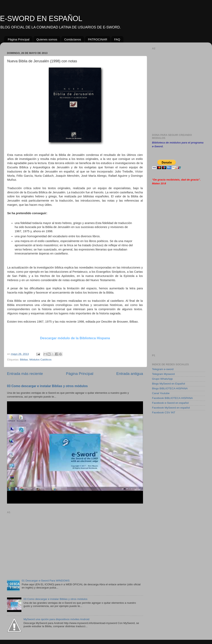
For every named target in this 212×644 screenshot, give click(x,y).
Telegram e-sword (163, 369)
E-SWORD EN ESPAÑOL (41, 19)
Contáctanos (73, 39)
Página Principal (19, 39)
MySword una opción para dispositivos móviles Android (56, 619)
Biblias (24, 360)
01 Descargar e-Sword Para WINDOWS (45, 581)
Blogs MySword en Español (168, 384)
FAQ (117, 39)
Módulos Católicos (40, 360)
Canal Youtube (161, 393)
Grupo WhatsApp (162, 379)
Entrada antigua (130, 374)
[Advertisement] (75, 543)
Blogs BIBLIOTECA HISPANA (170, 388)
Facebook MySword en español (171, 408)
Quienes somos (47, 39)
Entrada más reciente (25, 374)
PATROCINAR (98, 39)
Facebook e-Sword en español (170, 403)
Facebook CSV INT (164, 412)
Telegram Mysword (163, 374)
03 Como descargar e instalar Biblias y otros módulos (47, 386)
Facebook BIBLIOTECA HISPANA (172, 398)
